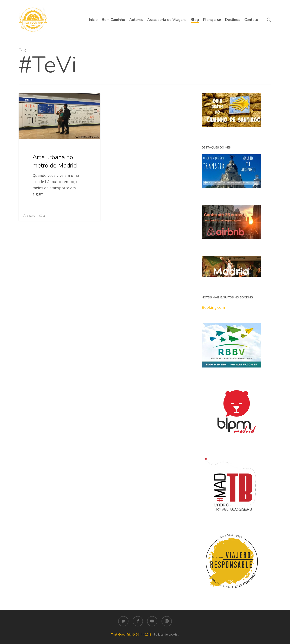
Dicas (29, 100)
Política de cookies (166, 634)
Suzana (29, 216)
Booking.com (213, 307)
